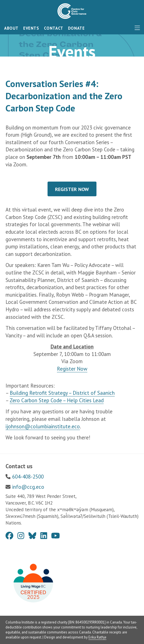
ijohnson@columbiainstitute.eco (43, 426)
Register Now (72, 369)
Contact (54, 28)
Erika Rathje (97, 637)
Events (31, 28)
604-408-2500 (28, 477)
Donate (76, 28)
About (11, 28)
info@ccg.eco (28, 487)
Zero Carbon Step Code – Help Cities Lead (57, 400)
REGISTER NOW (72, 189)
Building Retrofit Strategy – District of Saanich (62, 393)
